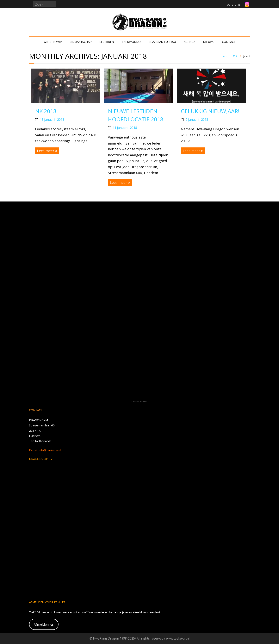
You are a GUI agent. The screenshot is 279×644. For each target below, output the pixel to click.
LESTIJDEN (107, 42)
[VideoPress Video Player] (139, 301)
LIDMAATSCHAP (81, 42)
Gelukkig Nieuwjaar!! (211, 111)
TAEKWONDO (131, 42)
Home (224, 56)
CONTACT (229, 42)
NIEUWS (209, 42)
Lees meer (46, 151)
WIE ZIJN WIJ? (53, 42)
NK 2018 (46, 111)
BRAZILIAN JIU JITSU (162, 42)
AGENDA (189, 42)
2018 (235, 56)
